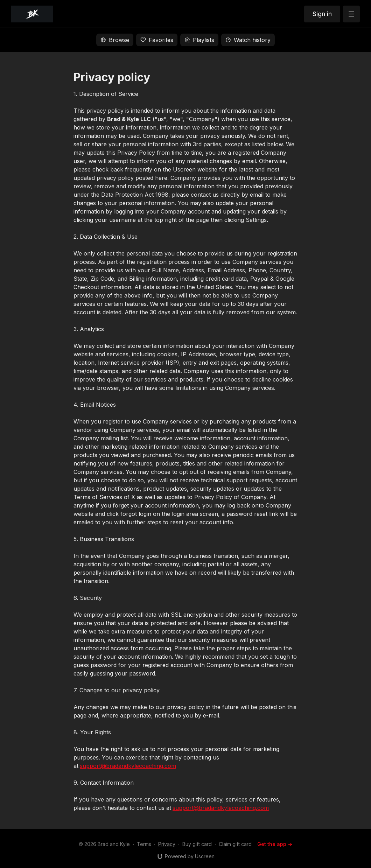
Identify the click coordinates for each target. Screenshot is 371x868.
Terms (144, 844)
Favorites (157, 40)
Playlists (199, 40)
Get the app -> (275, 844)
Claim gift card (235, 844)
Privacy (167, 844)
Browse (115, 40)
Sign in (322, 14)
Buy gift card (197, 844)
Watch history (248, 40)
